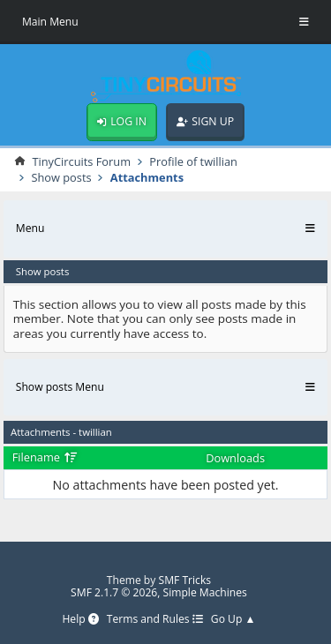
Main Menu (50, 22)
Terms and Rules (155, 620)
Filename (45, 457)
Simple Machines (205, 592)
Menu (30, 228)
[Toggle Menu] (304, 22)
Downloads (235, 458)
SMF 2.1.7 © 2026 (114, 592)
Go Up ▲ (233, 620)
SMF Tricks (185, 580)
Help (80, 620)
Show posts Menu (60, 387)
